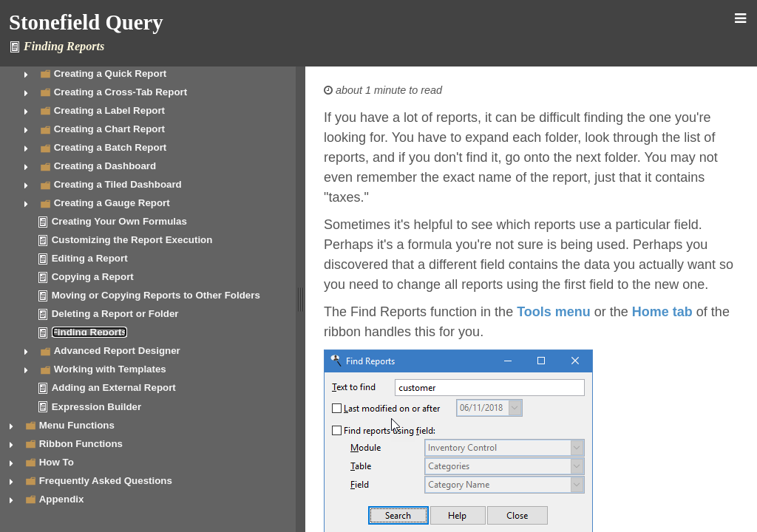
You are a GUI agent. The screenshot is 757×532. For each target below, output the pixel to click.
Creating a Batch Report (111, 147)
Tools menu (554, 312)
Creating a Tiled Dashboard (118, 184)
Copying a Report (93, 277)
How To (57, 462)
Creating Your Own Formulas (119, 221)
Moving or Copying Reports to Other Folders (156, 295)
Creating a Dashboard (105, 166)
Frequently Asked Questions (106, 481)
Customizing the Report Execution (132, 240)
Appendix (62, 499)
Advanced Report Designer (117, 351)
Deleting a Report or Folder (115, 314)
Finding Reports (89, 332)
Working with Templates (110, 369)
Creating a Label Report (109, 110)
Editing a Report (90, 258)
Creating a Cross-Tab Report (120, 92)
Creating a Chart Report (109, 129)
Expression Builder (96, 407)
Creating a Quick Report (111, 74)
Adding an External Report (114, 388)
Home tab (662, 312)
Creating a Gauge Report (112, 203)
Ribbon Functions (81, 444)
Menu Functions (77, 425)
